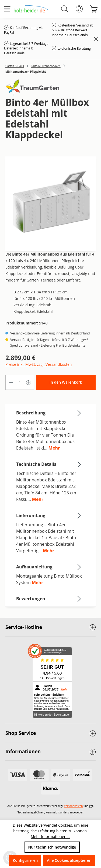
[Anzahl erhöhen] (29, 382)
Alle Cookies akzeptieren (69, 860)
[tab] (49, 430)
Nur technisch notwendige (52, 847)
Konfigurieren (25, 860)
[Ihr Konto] (79, 9)
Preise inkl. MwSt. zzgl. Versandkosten (39, 364)
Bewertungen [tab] (49, 599)
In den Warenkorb (66, 382)
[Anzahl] (20, 382)
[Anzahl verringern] (11, 382)
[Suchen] (65, 9)
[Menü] (7, 9)
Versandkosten (74, 806)
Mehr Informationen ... (50, 837)
